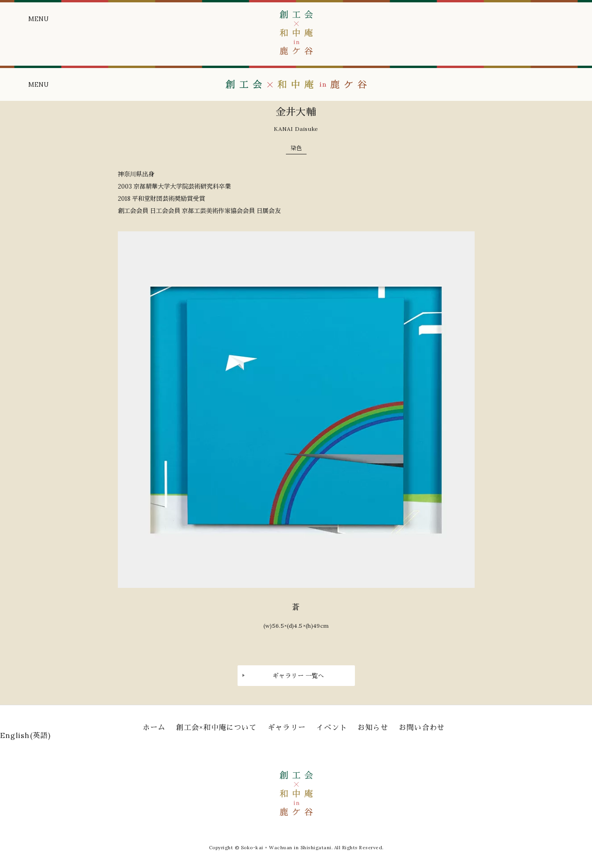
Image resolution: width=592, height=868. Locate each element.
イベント (332, 727)
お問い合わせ (422, 727)
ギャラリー (287, 727)
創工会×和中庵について (216, 727)
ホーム (154, 727)
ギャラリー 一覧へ (298, 676)
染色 (296, 148)
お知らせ (373, 727)
